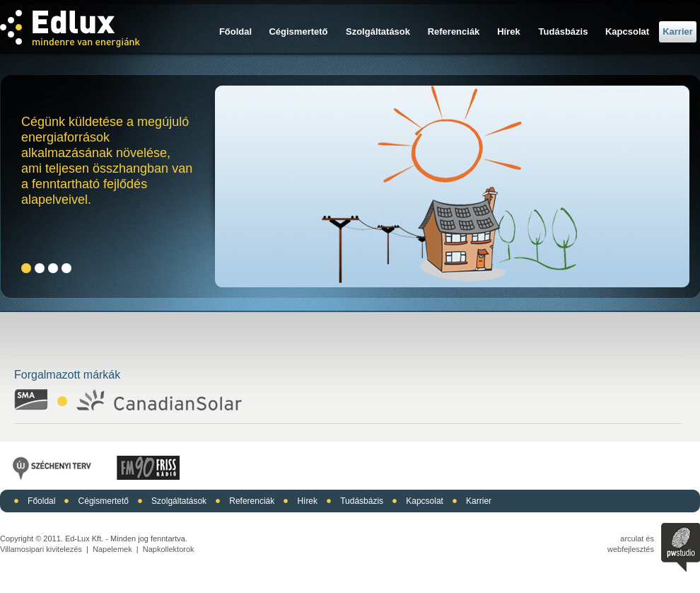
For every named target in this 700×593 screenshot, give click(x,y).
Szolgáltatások (378, 31)
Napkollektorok (169, 549)
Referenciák (454, 31)
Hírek (509, 31)
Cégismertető (298, 31)
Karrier (678, 31)
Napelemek (112, 549)
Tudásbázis (564, 31)
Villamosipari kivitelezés (41, 549)
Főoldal (235, 31)
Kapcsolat (627, 31)
